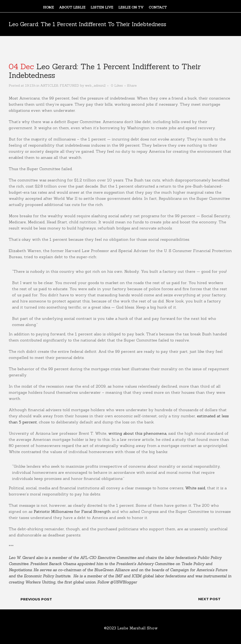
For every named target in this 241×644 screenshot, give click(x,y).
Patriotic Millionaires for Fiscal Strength (72, 511)
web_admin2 (95, 85)
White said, (196, 488)
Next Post (209, 599)
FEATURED (69, 85)
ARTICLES (49, 85)
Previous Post (36, 599)
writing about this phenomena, (138, 433)
